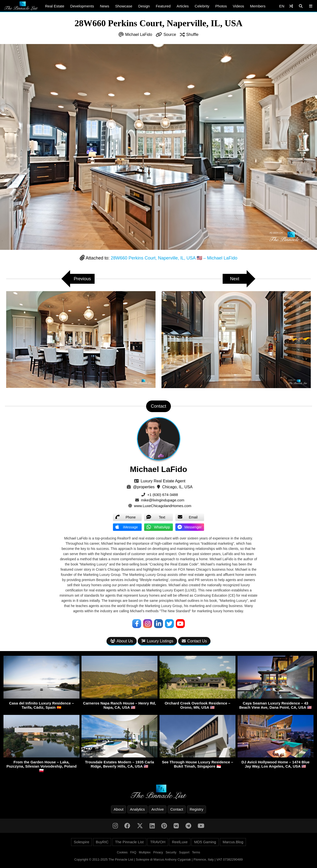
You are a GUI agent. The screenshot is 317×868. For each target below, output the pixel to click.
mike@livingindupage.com (163, 500)
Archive (158, 809)
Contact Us (194, 641)
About (119, 809)
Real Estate (55, 6)
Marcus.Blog (233, 842)
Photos (221, 6)
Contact (177, 809)
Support (184, 852)
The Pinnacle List (129, 842)
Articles (183, 6)
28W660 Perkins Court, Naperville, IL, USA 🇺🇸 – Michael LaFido (174, 258)
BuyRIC (102, 842)
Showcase (124, 6)
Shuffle (192, 35)
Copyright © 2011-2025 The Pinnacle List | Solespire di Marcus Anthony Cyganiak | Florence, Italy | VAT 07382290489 (158, 859)
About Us (122, 641)
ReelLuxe (180, 842)
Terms (196, 852)
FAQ (133, 852)
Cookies (122, 852)
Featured (163, 6)
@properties (144, 487)
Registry (197, 809)
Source (170, 35)
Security (171, 852)
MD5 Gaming (205, 842)
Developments (82, 6)
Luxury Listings (157, 641)
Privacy (158, 852)
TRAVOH (158, 842)
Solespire (82, 842)
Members (258, 6)
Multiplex (145, 852)
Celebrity (202, 6)
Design (144, 6)
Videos (238, 6)
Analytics (137, 809)
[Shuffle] (291, 6)
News (105, 6)
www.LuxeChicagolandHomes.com (163, 506)
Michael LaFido (139, 35)
